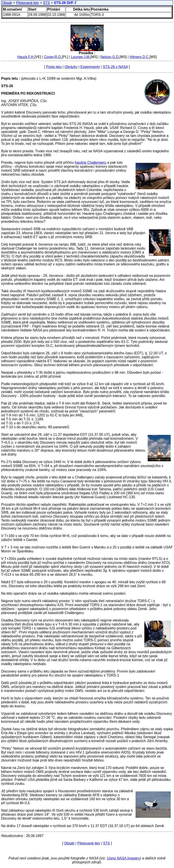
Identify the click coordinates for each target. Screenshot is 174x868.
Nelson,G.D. (110, 57)
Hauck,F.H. (26, 57)
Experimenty (90, 67)
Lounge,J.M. (81, 57)
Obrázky (71, 67)
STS (46, 3)
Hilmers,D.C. (140, 57)
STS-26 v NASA (115, 67)
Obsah (7, 3)
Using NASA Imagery (123, 858)
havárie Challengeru (90, 163)
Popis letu (54, 67)
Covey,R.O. (53, 57)
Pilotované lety (27, 3)
